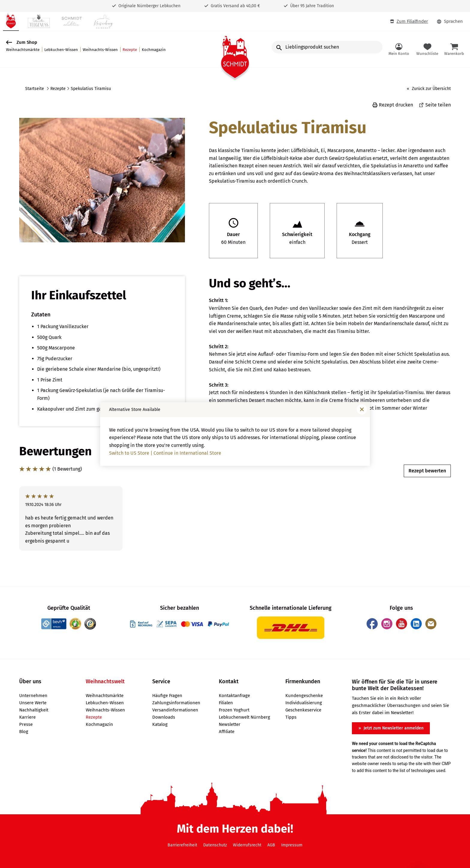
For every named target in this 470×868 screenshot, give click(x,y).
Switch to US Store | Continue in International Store (165, 453)
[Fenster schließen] (362, 409)
